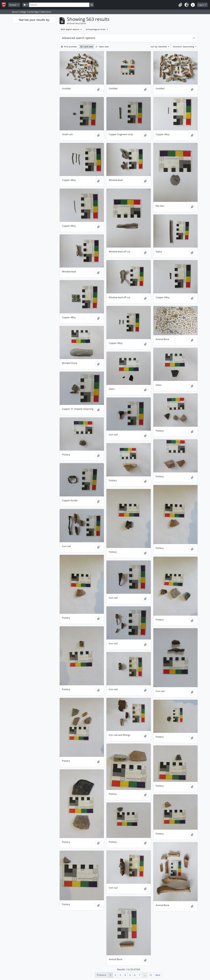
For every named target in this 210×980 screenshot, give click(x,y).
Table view (102, 47)
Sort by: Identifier (159, 47)
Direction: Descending (184, 47)
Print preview (69, 47)
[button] (180, 5)
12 (150, 975)
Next (158, 975)
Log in (202, 5)
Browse (13, 5)
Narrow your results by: (34, 20)
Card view (87, 47)
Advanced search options (79, 38)
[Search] (59, 5)
